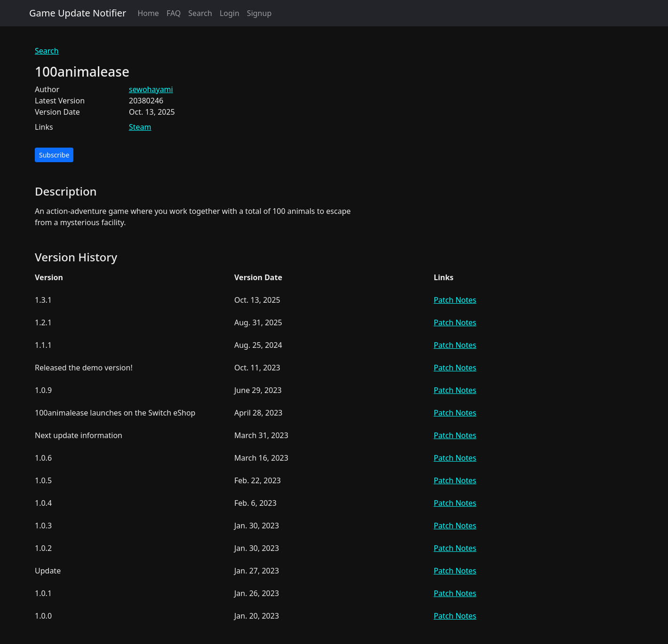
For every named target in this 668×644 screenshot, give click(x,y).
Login (230, 13)
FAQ (174, 13)
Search (200, 13)
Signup (259, 13)
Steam (140, 127)
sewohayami (151, 89)
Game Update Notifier (78, 13)
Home (148, 13)
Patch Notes (455, 300)
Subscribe (54, 155)
